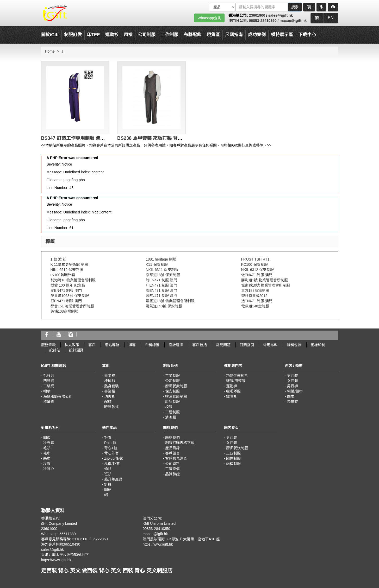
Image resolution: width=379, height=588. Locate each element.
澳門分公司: (239, 21)
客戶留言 (172, 453)
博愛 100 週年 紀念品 (68, 285)
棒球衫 (110, 381)
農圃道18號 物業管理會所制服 (170, 301)
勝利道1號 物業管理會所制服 (265, 280)
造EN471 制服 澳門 (257, 301)
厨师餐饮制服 (237, 448)
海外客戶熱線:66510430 (61, 544)
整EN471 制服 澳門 (162, 290)
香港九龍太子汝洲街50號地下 (65, 555)
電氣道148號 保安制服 (164, 306)
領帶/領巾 (295, 391)
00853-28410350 (263, 21)
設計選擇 (176, 345)
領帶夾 (293, 402)
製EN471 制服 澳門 (162, 296)
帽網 (47, 391)
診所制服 (172, 402)
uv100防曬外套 (63, 275)
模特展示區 (282, 35)
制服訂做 (73, 35)
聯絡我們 (172, 438)
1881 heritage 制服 (161, 259)
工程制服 (172, 412)
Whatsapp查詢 (209, 18)
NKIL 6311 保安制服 (162, 270)
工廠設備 (172, 469)
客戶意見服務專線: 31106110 (65, 539)
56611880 (67, 534)
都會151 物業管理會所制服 (72, 306)
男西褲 (293, 386)
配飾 (108, 402)
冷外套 (49, 443)
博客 (132, 345)
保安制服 (172, 391)
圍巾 (291, 396)
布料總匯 (152, 345)
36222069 (100, 539)
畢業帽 (110, 391)
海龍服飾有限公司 (58, 396)
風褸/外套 (112, 464)
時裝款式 (111, 407)
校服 (169, 407)
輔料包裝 (294, 345)
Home (50, 51)
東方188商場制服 (255, 290)
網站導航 (112, 345)
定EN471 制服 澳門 (66, 290)
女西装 (232, 443)
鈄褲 (108, 484)
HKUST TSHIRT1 (255, 259)
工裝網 (49, 386)
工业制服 (233, 453)
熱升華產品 (113, 479)
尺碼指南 (234, 35)
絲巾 (47, 458)
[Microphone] (321, 7)
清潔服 (171, 417)
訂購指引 (247, 345)
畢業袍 (110, 376)
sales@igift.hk (281, 15)
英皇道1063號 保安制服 (70, 296)
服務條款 (48, 345)
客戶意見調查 (176, 458)
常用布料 (270, 345)
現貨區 (213, 35)
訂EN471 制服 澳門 (66, 301)
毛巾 (47, 453)
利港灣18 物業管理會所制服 (73, 280)
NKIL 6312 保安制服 (258, 270)
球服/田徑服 (236, 381)
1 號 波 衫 (58, 259)
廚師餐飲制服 (176, 386)
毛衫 (47, 448)
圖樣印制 (318, 345)
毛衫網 (49, 376)
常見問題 (223, 345)
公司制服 (172, 381)
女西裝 (293, 381)
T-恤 (108, 438)
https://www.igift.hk (56, 560)
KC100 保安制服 (255, 264)
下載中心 (307, 35)
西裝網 (49, 381)
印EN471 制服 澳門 (162, 285)
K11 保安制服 (157, 264)
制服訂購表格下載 (180, 443)
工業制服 (172, 376)
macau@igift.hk (293, 21)
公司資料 (172, 464)
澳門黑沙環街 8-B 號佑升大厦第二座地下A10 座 (181, 539)
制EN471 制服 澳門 (162, 280)
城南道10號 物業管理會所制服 (266, 285)
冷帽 (47, 464)
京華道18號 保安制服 (163, 275)
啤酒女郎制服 (176, 396)
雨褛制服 (233, 464)
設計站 (55, 350)
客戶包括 (200, 345)
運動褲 (232, 386)
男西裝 (293, 376)
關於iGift (50, 35)
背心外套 (111, 453)
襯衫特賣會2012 (254, 296)
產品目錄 (172, 448)
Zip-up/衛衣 (114, 458)
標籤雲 (49, 402)
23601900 (257, 15)
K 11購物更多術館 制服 (69, 264)
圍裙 (108, 490)
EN (331, 18)
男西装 (232, 438)
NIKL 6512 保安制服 (67, 270)
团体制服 (233, 458)
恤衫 (108, 469)
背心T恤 (111, 448)
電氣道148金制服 (255, 306)
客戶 (92, 345)
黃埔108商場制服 (64, 311)
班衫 (108, 474)
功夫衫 (110, 396)
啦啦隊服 (233, 391)
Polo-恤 (110, 443)
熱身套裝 (111, 386)
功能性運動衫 (237, 376)
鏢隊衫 (232, 396)
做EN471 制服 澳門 (257, 275)
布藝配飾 (192, 35)
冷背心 (49, 469)
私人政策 (72, 345)
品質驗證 (172, 474)
